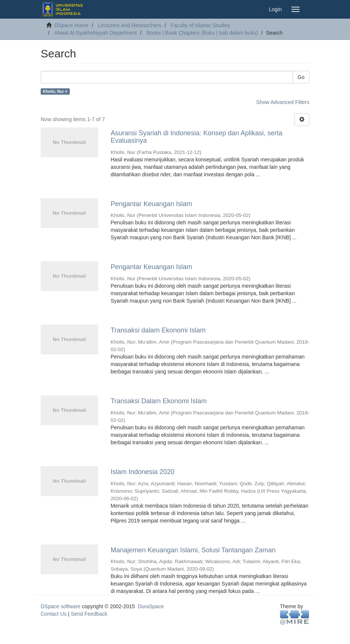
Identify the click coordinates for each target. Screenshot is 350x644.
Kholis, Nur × (55, 91)
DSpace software (61, 606)
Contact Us (54, 614)
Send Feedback (89, 614)
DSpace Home (71, 25)
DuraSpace (151, 606)
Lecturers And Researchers (129, 25)
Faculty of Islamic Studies (201, 25)
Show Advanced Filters (283, 102)
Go (301, 77)
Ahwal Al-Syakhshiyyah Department (96, 33)
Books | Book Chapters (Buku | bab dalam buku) (202, 33)
